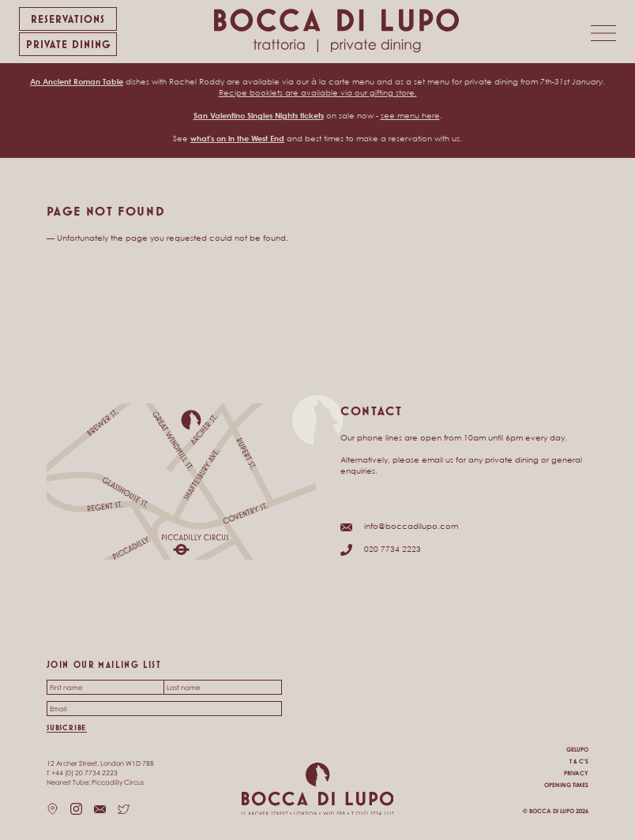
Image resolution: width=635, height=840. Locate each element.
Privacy (576, 773)
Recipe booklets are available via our (294, 93)
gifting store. (393, 93)
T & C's (579, 761)
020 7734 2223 (393, 549)
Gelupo (577, 750)
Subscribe (66, 727)
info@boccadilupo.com (411, 526)
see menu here (410, 116)
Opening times (566, 785)
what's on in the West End (237, 138)
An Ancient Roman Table (77, 81)
